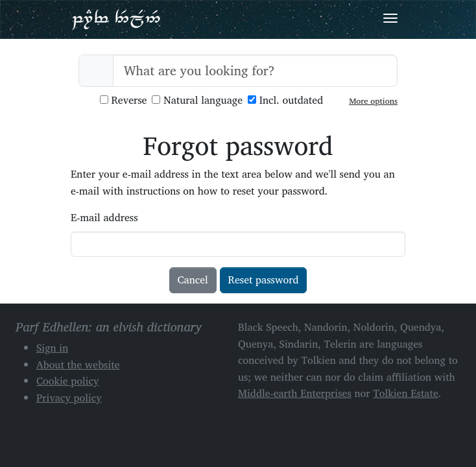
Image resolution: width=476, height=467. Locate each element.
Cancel (193, 280)
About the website (78, 365)
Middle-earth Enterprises (295, 393)
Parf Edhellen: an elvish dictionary (116, 19)
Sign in (52, 348)
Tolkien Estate (406, 393)
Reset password (264, 280)
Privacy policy (69, 398)
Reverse (124, 100)
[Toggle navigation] (390, 18)
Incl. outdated (285, 100)
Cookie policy (68, 381)
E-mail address (104, 218)
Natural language (197, 100)
